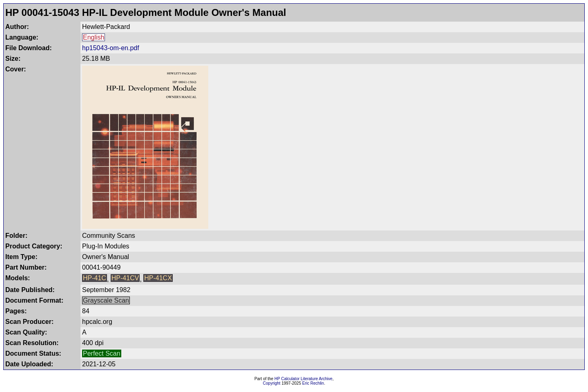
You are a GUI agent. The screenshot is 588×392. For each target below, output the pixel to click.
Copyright (272, 383)
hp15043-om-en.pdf (111, 48)
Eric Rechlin (313, 383)
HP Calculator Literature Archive (303, 379)
